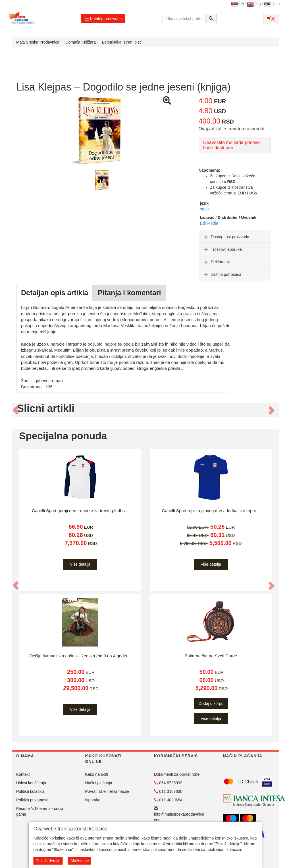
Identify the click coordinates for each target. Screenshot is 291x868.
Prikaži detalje (48, 861)
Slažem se (79, 861)
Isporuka (93, 800)
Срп (271, 4)
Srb (238, 4)
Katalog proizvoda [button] (103, 19)
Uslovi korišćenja (31, 783)
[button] (16, 410)
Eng (254, 4)
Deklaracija (217, 262)
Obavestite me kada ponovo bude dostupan (231, 145)
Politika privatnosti (32, 800)
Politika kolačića (30, 791)
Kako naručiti (97, 774)
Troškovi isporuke (222, 249)
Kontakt (23, 774)
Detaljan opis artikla (55, 293)
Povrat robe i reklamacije (107, 791)
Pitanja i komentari (129, 293)
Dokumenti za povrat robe (177, 774)
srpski (205, 209)
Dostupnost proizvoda (226, 237)
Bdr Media (209, 223)
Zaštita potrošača (222, 274)
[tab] (235, 237)
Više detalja (80, 564)
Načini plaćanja (99, 783)
